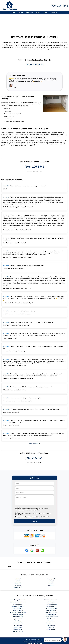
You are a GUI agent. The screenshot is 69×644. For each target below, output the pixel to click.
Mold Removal (18, 612)
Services (21, 13)
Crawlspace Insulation (18, 591)
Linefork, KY (18, 568)
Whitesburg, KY (18, 572)
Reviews (38, 13)
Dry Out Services (18, 610)
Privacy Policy (30, 502)
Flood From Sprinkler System (18, 597)
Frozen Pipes (51, 606)
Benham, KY (18, 564)
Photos (46, 13)
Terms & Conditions (38, 502)
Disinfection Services (51, 593)
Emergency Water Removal (51, 601)
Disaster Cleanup (18, 589)
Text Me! (18, 492)
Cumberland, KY (51, 564)
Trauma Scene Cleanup (51, 597)
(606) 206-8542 (59, 6)
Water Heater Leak (51, 608)
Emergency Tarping (51, 591)
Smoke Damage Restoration (18, 587)
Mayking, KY (18, 570)
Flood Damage (51, 610)
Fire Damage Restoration (51, 585)
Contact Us (54, 13)
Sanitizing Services (18, 595)
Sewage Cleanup (18, 614)
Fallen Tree (51, 612)
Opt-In (18, 497)
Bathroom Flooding (18, 608)
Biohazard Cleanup (18, 599)
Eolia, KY (18, 566)
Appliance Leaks (18, 604)
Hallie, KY (51, 566)
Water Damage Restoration (18, 585)
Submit (34, 506)
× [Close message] (60, 639)
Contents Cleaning (51, 599)
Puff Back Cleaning (18, 601)
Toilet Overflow (51, 604)
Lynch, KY (51, 568)
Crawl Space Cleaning (51, 589)
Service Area (30, 13)
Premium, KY (51, 570)
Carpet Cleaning (51, 614)
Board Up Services (18, 593)
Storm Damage (51, 587)
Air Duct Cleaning (18, 616)
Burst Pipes (18, 606)
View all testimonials (34, 428)
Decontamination (51, 595)
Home (14, 13)
